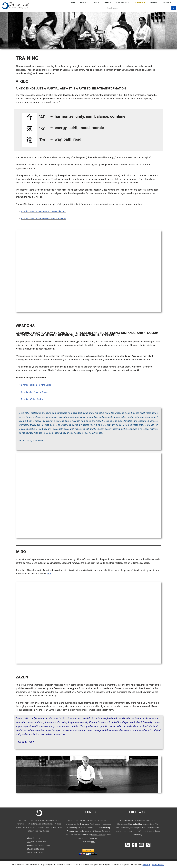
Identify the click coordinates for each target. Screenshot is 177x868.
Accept (146, 865)
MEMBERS (169, 2)
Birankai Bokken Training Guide (36, 385)
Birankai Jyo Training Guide (34, 392)
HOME (73, 2)
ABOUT (84, 2)
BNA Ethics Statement (36, 849)
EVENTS (107, 2)
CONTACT (154, 2)
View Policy (158, 865)
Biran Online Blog (135, 824)
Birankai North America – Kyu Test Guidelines (43, 211)
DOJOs (96, 2)
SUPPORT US (123, 2)
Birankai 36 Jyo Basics (32, 399)
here (49, 574)
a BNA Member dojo (38, 842)
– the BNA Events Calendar (38, 845)
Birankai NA (36, 838)
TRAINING (140, 2)
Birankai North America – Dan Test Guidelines (43, 219)
